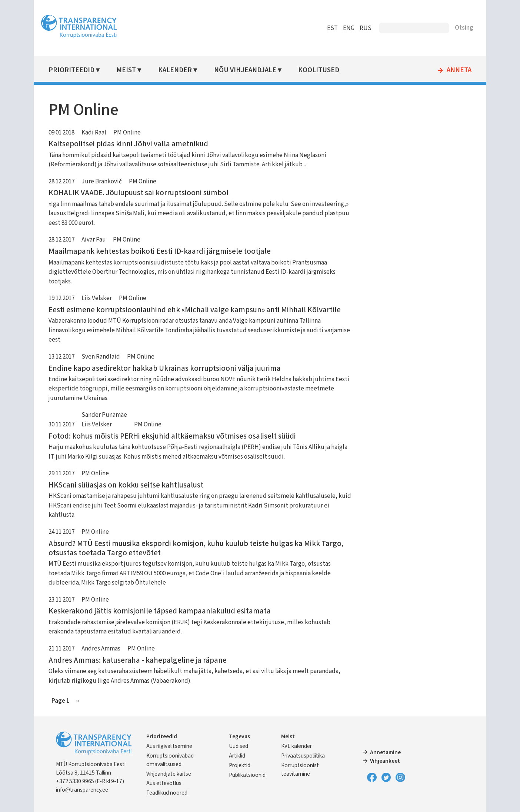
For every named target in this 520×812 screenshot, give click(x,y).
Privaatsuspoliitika (303, 756)
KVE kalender (297, 746)
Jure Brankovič (106, 182)
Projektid (241, 765)
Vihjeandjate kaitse (173, 774)
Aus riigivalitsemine (174, 746)
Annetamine (384, 752)
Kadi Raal (98, 133)
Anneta (455, 70)
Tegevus (241, 736)
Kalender (179, 70)
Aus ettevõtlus (168, 783)
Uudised (240, 746)
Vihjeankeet (384, 761)
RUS (361, 28)
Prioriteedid (76, 70)
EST (328, 28)
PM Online (131, 133)
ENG (345, 28)
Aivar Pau (98, 240)
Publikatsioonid (249, 775)
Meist (130, 70)
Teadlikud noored (171, 793)
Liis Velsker (101, 298)
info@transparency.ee (86, 790)
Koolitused (322, 70)
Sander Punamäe (108, 415)
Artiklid (239, 756)
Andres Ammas (105, 649)
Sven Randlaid (105, 357)
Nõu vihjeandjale (248, 70)
